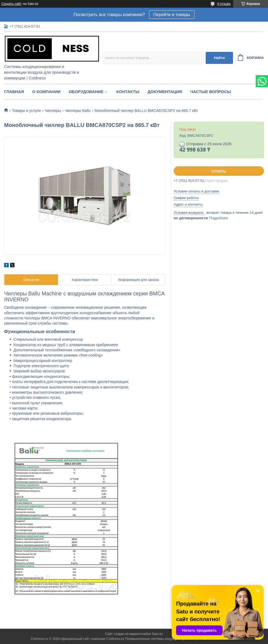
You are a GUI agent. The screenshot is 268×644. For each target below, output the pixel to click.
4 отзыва (224, 4)
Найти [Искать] (219, 58)
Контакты (128, 92)
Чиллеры (53, 111)
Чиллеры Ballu (78, 111)
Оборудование (86, 92)
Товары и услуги (26, 111)
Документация (165, 92)
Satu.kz (157, 634)
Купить (219, 171)
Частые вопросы (211, 92)
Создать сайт (11, 4)
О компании (46, 92)
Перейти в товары (172, 15)
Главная (14, 92)
